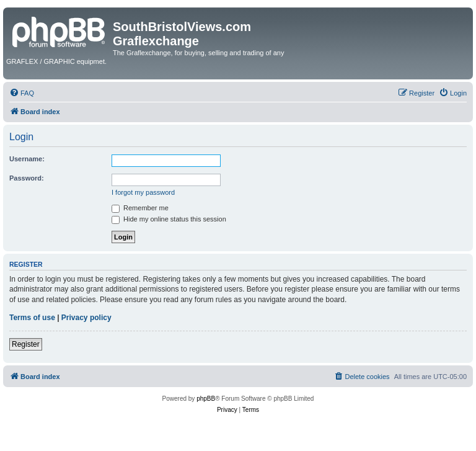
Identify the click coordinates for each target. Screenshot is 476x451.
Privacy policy (86, 318)
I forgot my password (143, 192)
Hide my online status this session (169, 219)
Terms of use (32, 318)
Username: (27, 159)
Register (26, 344)
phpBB (206, 399)
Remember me (140, 208)
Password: (27, 178)
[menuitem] (22, 93)
